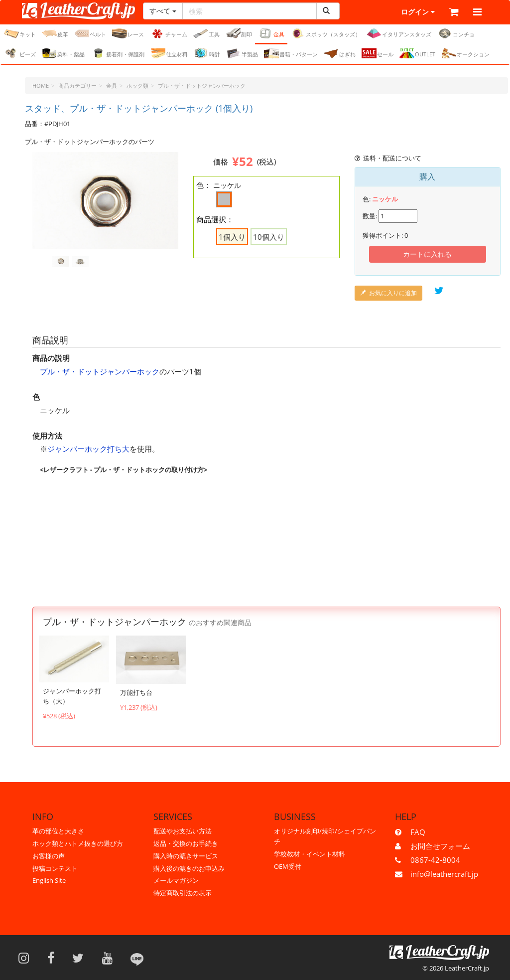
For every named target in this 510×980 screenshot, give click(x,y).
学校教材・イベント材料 (310, 854)
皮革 (55, 34)
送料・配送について (388, 159)
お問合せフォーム (440, 846)
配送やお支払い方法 (183, 831)
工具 (206, 34)
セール (378, 54)
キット (20, 34)
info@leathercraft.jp (444, 874)
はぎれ (340, 54)
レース (128, 34)
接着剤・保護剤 (118, 54)
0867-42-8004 (435, 860)
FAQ (418, 832)
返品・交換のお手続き (186, 843)
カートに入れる (427, 254)
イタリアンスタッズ (399, 34)
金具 (271, 34)
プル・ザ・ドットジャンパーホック (202, 86)
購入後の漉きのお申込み (189, 868)
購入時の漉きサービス (186, 856)
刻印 (239, 34)
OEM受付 (288, 866)
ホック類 (137, 86)
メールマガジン (176, 880)
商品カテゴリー (77, 86)
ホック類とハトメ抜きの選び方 (78, 843)
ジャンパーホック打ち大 (88, 450)
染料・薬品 (63, 54)
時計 (207, 54)
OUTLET (417, 54)
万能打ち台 (136, 693)
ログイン (397, 12)
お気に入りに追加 (388, 293)
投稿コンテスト (55, 868)
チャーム (169, 34)
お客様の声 (49, 856)
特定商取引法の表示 (183, 893)
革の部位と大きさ (58, 831)
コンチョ (456, 34)
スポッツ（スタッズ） (325, 34)
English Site (49, 880)
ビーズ (20, 54)
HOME (41, 86)
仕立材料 (169, 54)
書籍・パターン (291, 54)
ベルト (90, 34)
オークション (465, 54)
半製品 (242, 54)
